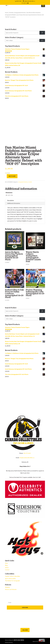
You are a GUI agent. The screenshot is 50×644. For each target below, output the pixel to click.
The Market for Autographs (12, 581)
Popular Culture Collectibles (13, 576)
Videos (7, 568)
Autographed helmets (20, 13)
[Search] (42, 33)
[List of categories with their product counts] (22, 40)
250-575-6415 (27, 453)
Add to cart (12, 176)
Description (11, 200)
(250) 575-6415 (19, 1)
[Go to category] (42, 40)
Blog (6, 565)
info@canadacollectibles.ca (27, 458)
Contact (7, 570)
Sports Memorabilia (10, 579)
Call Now (25, 630)
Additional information (14, 203)
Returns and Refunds (11, 589)
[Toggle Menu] (43, 6)
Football (11, 13)
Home (7, 13)
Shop (6, 563)
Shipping (7, 587)
